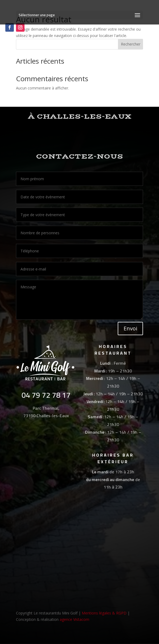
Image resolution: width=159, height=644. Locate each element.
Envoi (130, 328)
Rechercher (131, 44)
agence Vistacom (74, 619)
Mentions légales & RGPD (104, 613)
